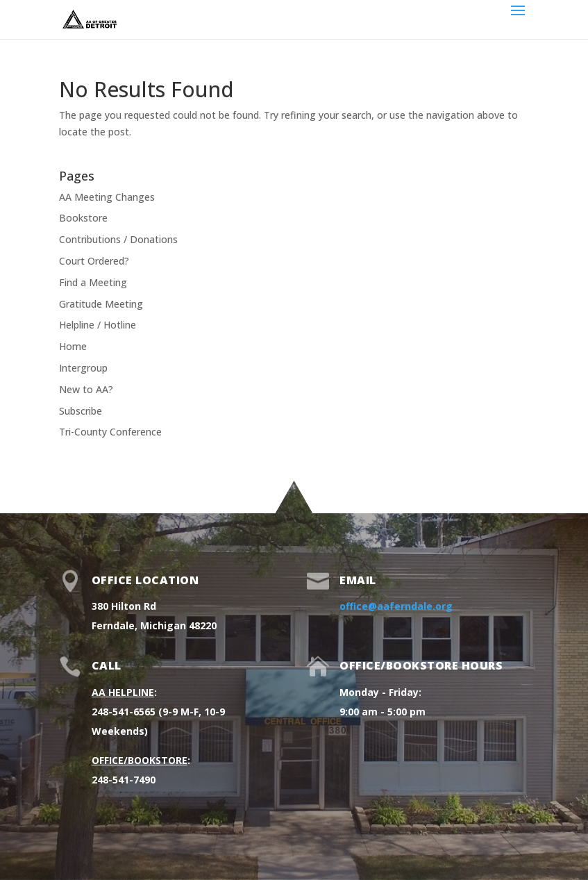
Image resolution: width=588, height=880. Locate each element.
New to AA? (86, 389)
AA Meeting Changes (107, 197)
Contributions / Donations (118, 239)
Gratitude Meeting (101, 304)
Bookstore (83, 218)
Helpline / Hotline (98, 325)
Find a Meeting (93, 282)
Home (73, 346)
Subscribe (81, 411)
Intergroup (83, 368)
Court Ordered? (94, 261)
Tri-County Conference (110, 432)
